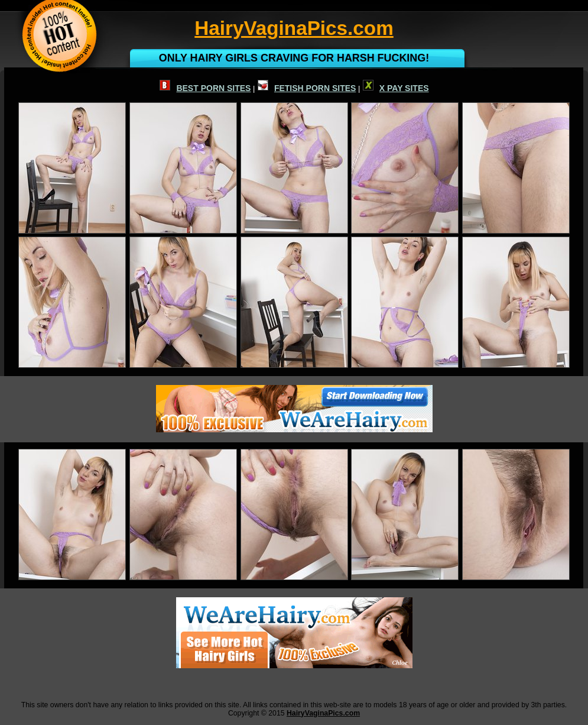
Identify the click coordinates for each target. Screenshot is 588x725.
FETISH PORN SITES (307, 88)
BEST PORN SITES (205, 88)
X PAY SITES (396, 88)
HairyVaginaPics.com (323, 713)
